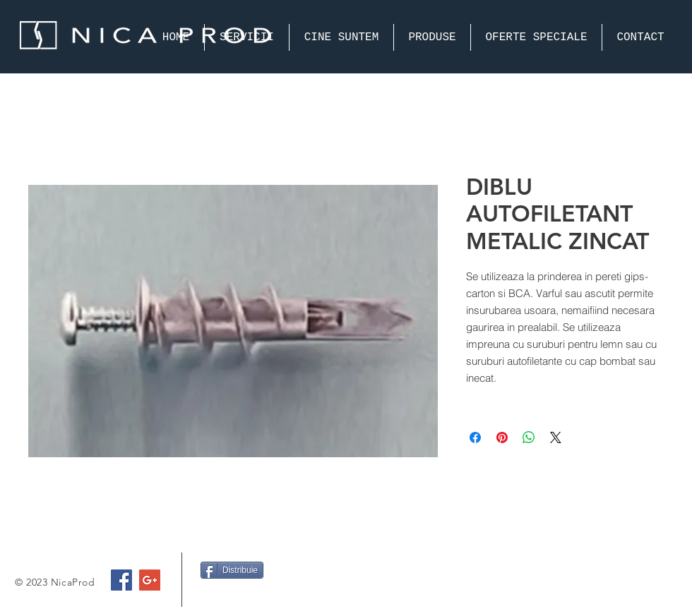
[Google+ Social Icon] (150, 580)
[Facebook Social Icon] (121, 580)
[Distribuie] (232, 570)
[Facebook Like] (228, 598)
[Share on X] (556, 437)
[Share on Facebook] (475, 437)
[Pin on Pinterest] (502, 437)
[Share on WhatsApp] (529, 437)
